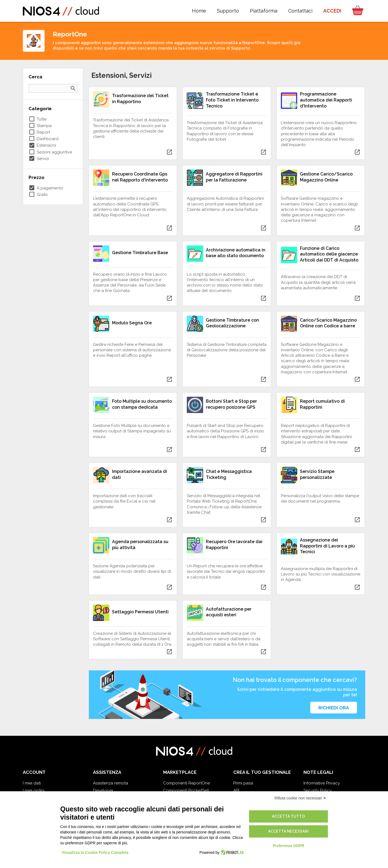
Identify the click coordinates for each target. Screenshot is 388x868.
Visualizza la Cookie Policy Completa (95, 852)
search (73, 88)
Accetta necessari (288, 831)
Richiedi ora (334, 708)
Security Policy (318, 790)
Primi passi (243, 783)
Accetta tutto (288, 816)
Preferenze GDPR (288, 846)
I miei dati (32, 783)
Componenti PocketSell (186, 790)
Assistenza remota (111, 783)
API (236, 790)
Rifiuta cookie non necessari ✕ (301, 798)
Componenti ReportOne (187, 783)
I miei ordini (34, 790)
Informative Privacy (322, 783)
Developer (103, 790)
